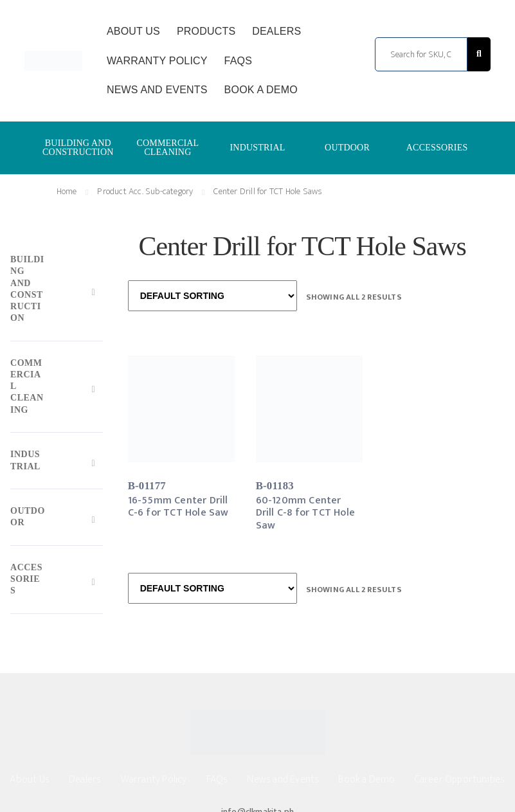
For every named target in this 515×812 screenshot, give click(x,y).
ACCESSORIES (437, 148)
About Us (133, 31)
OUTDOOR (347, 148)
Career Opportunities (460, 780)
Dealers (276, 31)
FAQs (238, 61)
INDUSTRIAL (257, 148)
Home (67, 191)
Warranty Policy (157, 61)
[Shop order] (212, 296)
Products (206, 31)
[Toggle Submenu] (57, 292)
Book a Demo (261, 90)
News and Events (157, 90)
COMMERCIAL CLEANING (167, 148)
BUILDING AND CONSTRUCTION (78, 148)
